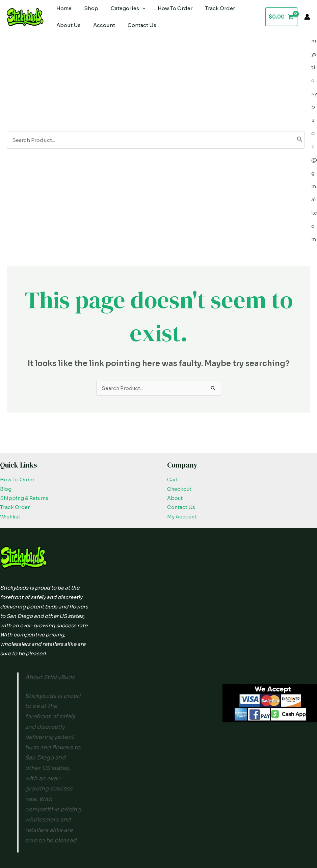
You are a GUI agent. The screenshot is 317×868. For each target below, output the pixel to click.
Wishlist (11, 456)
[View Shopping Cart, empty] (281, 17)
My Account (182, 456)
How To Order (17, 418)
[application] (137, 8)
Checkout (180, 428)
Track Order (15, 447)
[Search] (300, 109)
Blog (6, 428)
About (175, 437)
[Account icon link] (307, 17)
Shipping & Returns (25, 437)
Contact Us (181, 447)
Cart (173, 418)
